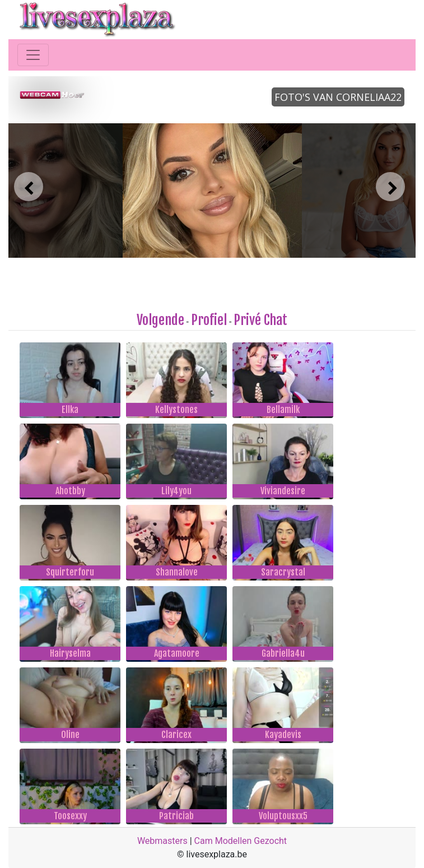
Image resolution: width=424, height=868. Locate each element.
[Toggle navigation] (33, 55)
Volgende (160, 320)
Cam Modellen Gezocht (241, 841)
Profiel (209, 320)
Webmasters (162, 841)
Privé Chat (260, 320)
